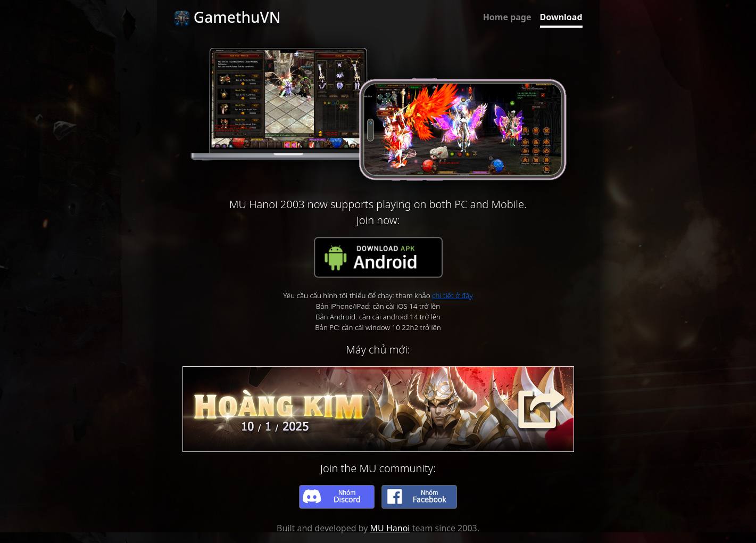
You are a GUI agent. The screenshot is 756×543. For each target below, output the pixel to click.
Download (561, 17)
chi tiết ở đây (452, 295)
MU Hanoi (390, 528)
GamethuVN (227, 17)
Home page (507, 17)
